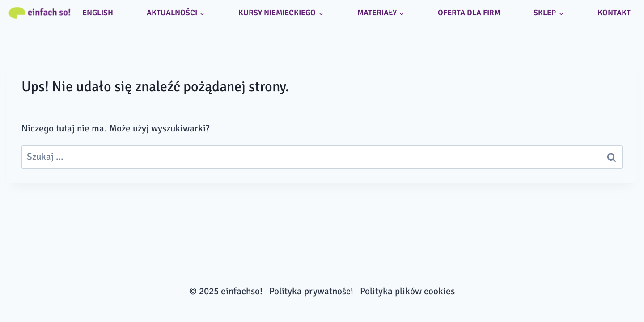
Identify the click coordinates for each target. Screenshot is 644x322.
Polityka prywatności (311, 291)
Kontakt (614, 13)
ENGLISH (98, 13)
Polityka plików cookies (407, 291)
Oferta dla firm (469, 13)
